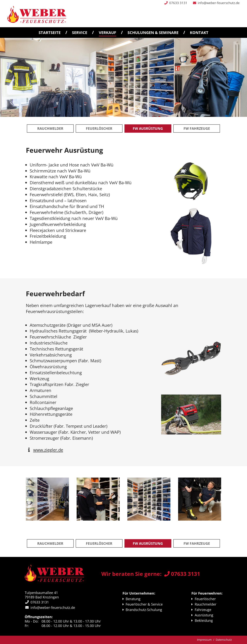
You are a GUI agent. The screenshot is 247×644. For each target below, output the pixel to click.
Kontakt (199, 33)
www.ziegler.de (48, 450)
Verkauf (107, 33)
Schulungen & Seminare (153, 33)
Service (80, 33)
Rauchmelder (50, 128)
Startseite (50, 33)
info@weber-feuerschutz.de (219, 3)
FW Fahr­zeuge (197, 128)
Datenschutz (224, 640)
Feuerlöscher (99, 128)
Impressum (204, 640)
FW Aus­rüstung (148, 128)
